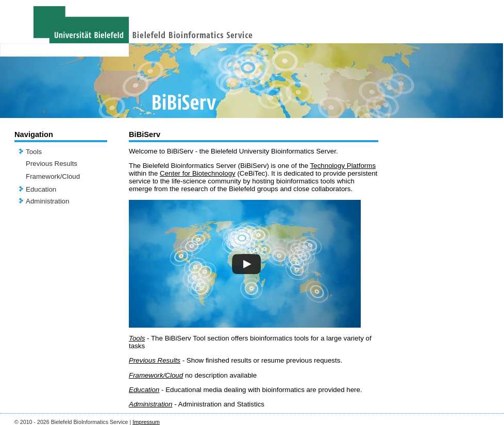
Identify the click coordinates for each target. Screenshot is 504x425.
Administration (47, 201)
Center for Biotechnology (198, 173)
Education (41, 189)
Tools (34, 152)
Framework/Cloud (53, 176)
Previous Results (52, 164)
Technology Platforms (343, 166)
